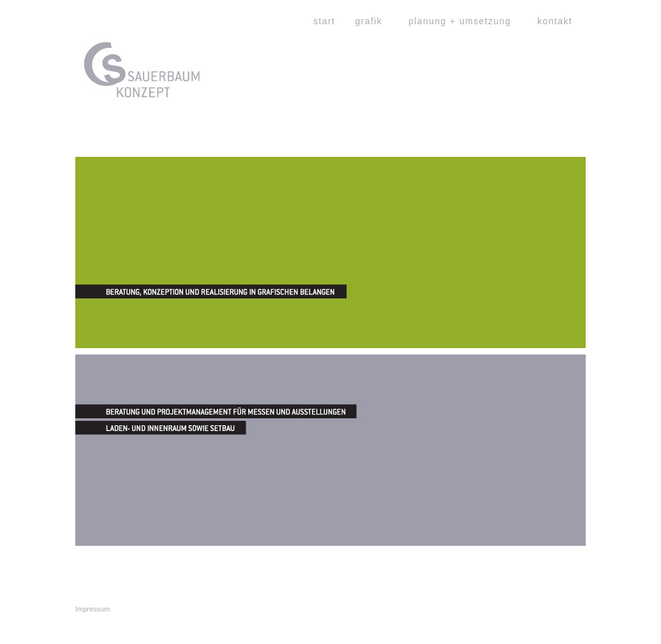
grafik (369, 21)
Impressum (93, 609)
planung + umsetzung (460, 21)
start (324, 21)
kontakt (555, 21)
